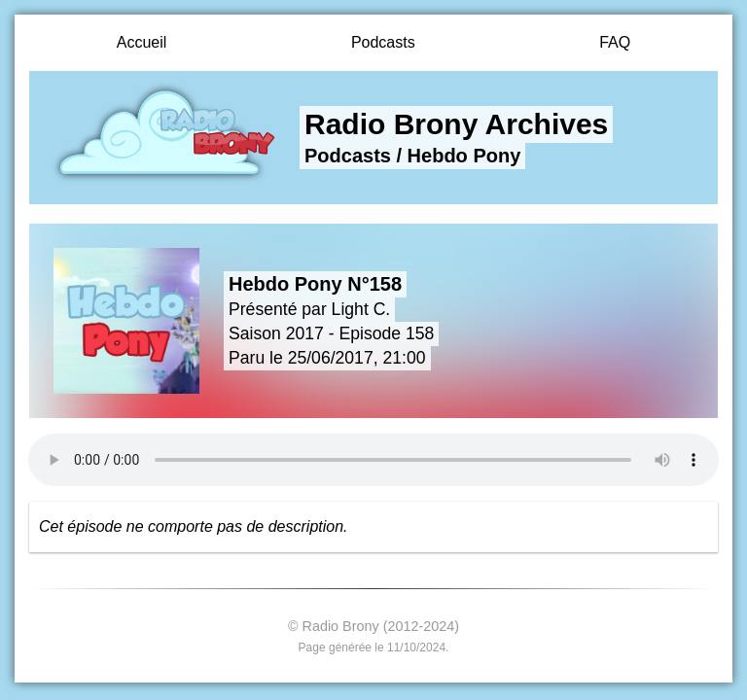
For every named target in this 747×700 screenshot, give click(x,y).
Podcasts (383, 42)
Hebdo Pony (464, 156)
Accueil (142, 42)
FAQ (615, 42)
